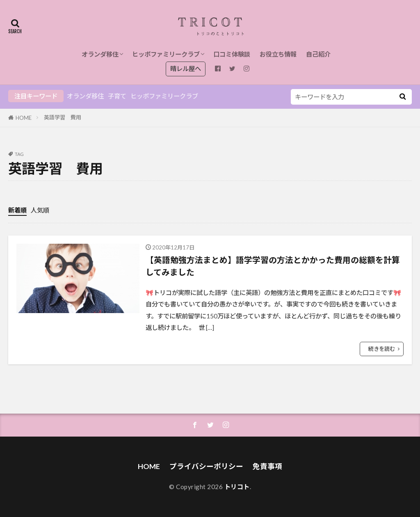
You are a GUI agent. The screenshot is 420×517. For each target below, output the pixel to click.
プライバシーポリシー (206, 466)
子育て (117, 96)
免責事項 (267, 466)
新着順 (17, 210)
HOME (24, 118)
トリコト (237, 487)
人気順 (40, 210)
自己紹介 (318, 54)
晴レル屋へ (186, 69)
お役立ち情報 (278, 54)
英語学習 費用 (63, 117)
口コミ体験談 (232, 54)
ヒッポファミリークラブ (166, 54)
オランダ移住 (100, 54)
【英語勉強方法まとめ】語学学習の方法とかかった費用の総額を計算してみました (273, 266)
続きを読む (382, 349)
